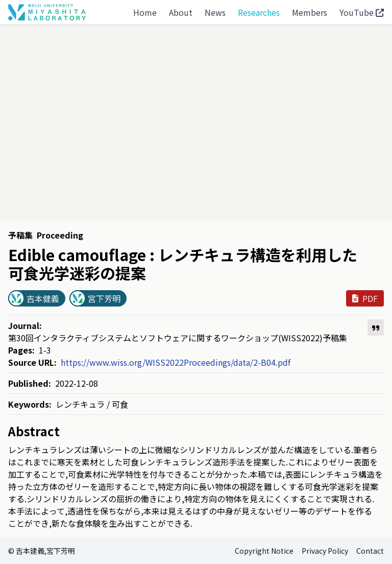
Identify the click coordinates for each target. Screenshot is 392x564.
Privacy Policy (325, 551)
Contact (370, 551)
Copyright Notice (264, 551)
